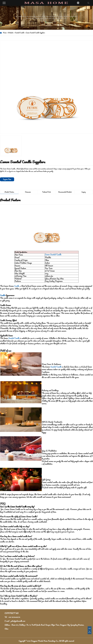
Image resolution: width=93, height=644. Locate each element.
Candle (17, 286)
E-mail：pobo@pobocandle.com (15, 621)
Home (5, 33)
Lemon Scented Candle (53, 254)
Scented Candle (20, 33)
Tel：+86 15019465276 (12, 617)
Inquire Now (7, 179)
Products (11, 33)
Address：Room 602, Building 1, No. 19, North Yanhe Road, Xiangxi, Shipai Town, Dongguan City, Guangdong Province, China (44, 627)
